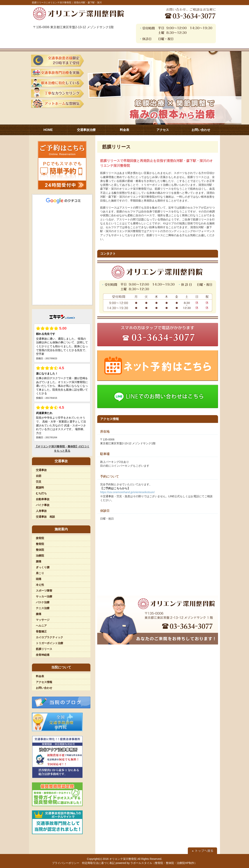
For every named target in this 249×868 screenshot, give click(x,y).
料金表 (40, 676)
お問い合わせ (44, 688)
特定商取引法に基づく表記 (98, 863)
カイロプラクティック (49, 637)
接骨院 (40, 538)
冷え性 (40, 585)
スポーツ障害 (44, 591)
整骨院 (40, 544)
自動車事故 (43, 499)
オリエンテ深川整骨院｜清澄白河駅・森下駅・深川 (75, 3)
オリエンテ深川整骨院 (123, 859)
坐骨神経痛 (43, 655)
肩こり (40, 573)
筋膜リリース (44, 649)
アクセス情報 (44, 682)
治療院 (40, 556)
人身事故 (41, 511)
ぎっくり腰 (43, 567)
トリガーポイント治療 (49, 643)
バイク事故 (43, 505)
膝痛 (39, 614)
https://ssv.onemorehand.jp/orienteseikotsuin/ (127, 492)
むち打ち (41, 493)
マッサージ (43, 620)
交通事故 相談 (45, 517)
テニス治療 (43, 608)
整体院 (40, 550)
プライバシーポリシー (66, 863)
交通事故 (41, 470)
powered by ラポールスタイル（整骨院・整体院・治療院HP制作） (156, 863)
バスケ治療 (43, 602)
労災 (39, 482)
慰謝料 (40, 487)
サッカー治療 (44, 596)
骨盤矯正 (41, 631)
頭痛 (39, 579)
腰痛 (39, 561)
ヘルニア (41, 626)
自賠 (39, 476)
